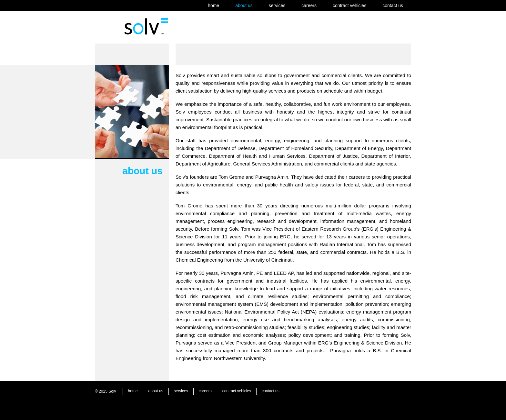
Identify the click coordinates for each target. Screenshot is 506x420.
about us (244, 5)
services (277, 5)
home (213, 5)
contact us (393, 5)
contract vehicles (349, 5)
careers (309, 5)
